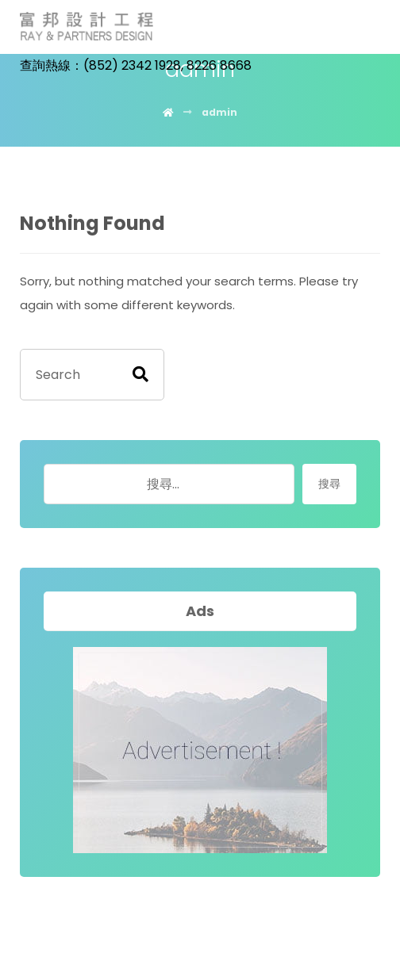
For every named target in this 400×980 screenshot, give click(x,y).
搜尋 (329, 484)
